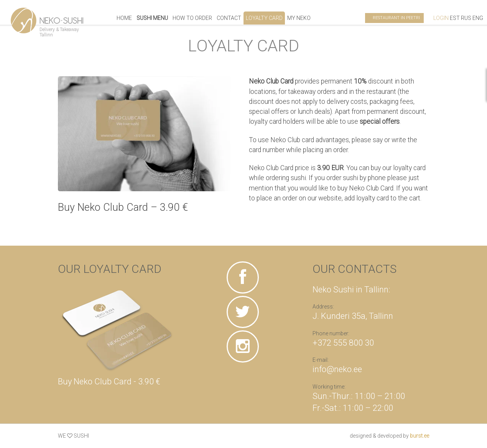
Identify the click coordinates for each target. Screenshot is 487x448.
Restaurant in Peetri (396, 18)
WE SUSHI (73, 436)
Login (441, 18)
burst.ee (420, 436)
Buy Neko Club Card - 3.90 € (109, 382)
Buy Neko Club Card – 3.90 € (123, 207)
